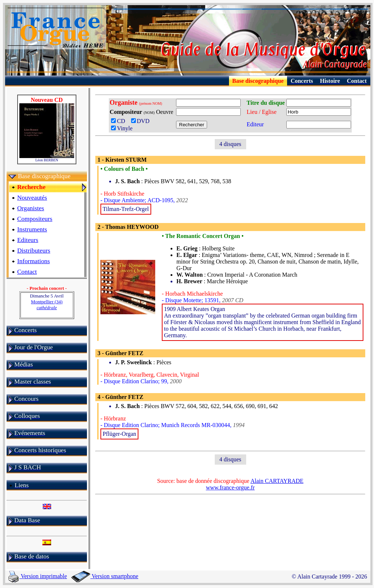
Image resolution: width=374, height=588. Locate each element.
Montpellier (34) (47, 305)
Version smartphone (105, 576)
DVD (142, 121)
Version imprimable (38, 576)
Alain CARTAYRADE (277, 481)
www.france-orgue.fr (230, 487)
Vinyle (122, 128)
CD (120, 121)
